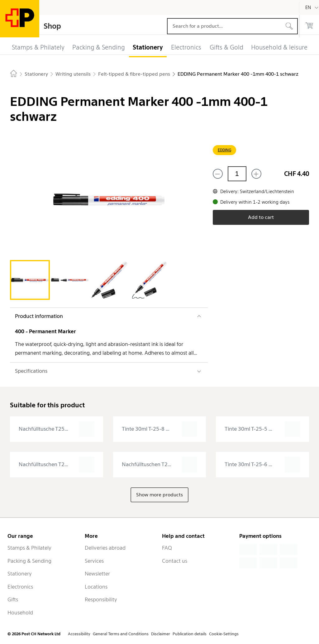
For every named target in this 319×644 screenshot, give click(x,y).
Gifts (13, 599)
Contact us (175, 561)
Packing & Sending (29, 561)
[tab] (30, 280)
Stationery (20, 574)
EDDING (224, 150)
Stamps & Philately (29, 548)
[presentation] (57, 429)
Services (94, 561)
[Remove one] (218, 174)
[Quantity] (237, 174)
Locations (96, 587)
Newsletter (97, 574)
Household (20, 613)
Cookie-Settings (224, 634)
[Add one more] (256, 174)
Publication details (190, 634)
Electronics (20, 587)
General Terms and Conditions (121, 634)
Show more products (159, 495)
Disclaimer (161, 634)
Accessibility (79, 634)
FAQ (167, 548)
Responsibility (101, 599)
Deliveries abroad (105, 548)
